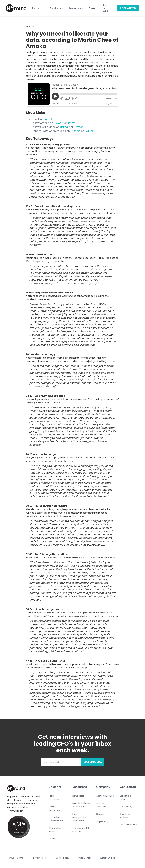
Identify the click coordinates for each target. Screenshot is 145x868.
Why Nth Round (105, 8)
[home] (16, 8)
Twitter (72, 123)
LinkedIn (59, 123)
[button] (39, 8)
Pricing (92, 8)
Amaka (50, 119)
